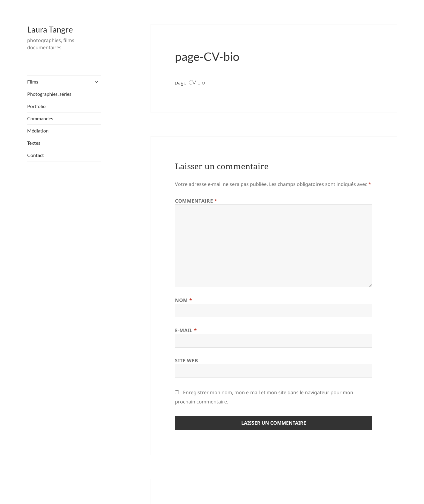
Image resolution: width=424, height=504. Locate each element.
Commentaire (196, 201)
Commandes (40, 118)
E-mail (186, 330)
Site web (186, 360)
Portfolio (36, 106)
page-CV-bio (190, 82)
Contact (36, 155)
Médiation (38, 131)
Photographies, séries (49, 94)
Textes (34, 143)
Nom (183, 300)
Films (33, 82)
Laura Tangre (50, 29)
